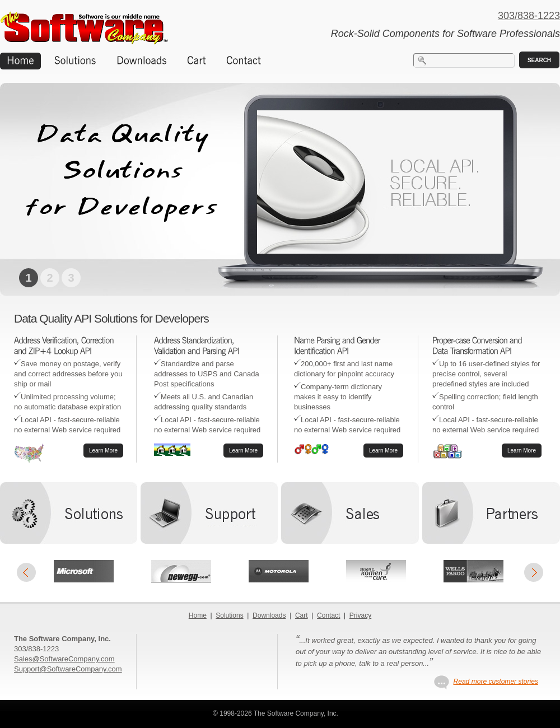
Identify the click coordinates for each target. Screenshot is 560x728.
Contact (328, 615)
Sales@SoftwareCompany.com (64, 659)
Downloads (269, 615)
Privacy (360, 615)
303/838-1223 (529, 16)
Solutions (229, 615)
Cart (302, 615)
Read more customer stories (496, 682)
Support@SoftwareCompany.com (68, 669)
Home (198, 615)
